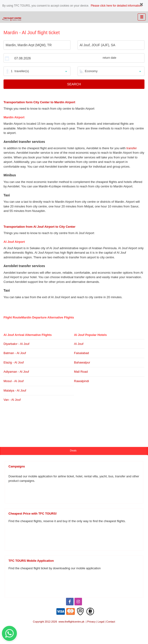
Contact (111, 622)
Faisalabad (82, 353)
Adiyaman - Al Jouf (16, 372)
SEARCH (74, 84)
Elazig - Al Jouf (14, 362)
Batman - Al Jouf (15, 353)
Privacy (91, 622)
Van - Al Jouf (12, 400)
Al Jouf (79, 344)
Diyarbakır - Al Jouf (16, 344)
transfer (132, 148)
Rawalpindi (82, 381)
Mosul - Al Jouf (14, 381)
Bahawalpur (82, 362)
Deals (74, 450)
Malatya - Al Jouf (15, 390)
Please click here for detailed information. (116, 6)
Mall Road (81, 372)
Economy (91, 71)
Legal (101, 622)
